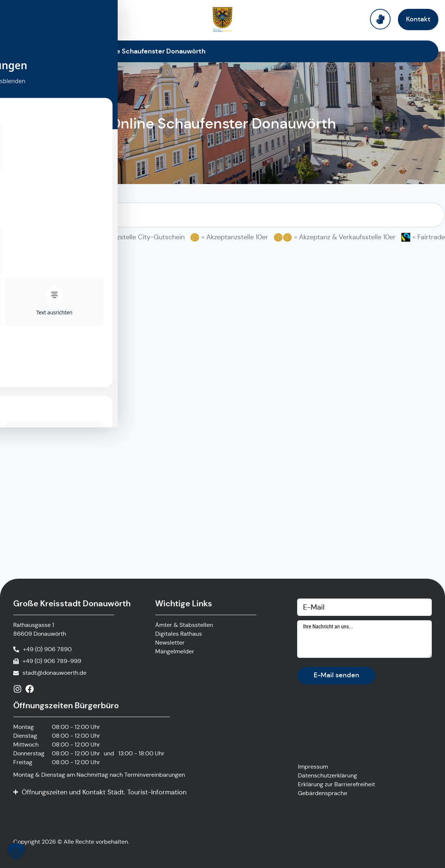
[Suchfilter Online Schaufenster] (222, 215)
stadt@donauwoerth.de (54, 673)
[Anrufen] (42, 649)
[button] (16, 852)
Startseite (77, 51)
